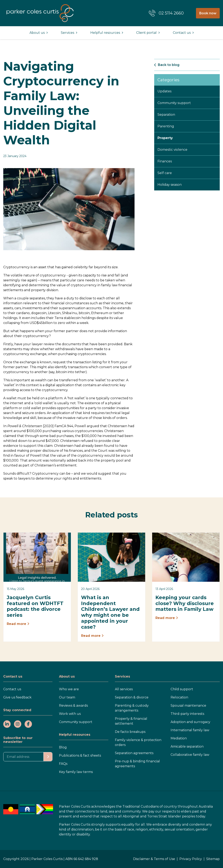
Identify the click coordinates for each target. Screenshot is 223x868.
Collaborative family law (190, 755)
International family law (190, 730)
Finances (165, 161)
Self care (165, 173)
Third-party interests (187, 714)
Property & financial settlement (131, 721)
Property (165, 138)
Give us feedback (17, 697)
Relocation (179, 697)
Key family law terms (76, 772)
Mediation (179, 738)
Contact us (12, 689)
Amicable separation (187, 746)
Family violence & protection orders (138, 742)
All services (124, 689)
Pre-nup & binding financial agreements (137, 764)
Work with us (70, 714)
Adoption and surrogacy (190, 722)
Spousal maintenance (188, 706)
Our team (67, 697)
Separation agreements (134, 753)
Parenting (166, 126)
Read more (18, 624)
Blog (63, 747)
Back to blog (167, 65)
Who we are (69, 689)
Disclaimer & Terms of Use (154, 859)
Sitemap (213, 859)
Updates (164, 91)
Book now (208, 13)
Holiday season (170, 185)
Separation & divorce (132, 697)
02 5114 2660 (171, 13)
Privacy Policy (191, 859)
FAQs (63, 764)
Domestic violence (172, 150)
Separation (166, 115)
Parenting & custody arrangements (132, 708)
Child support (182, 689)
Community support (174, 103)
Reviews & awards (73, 706)
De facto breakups (130, 732)
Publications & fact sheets (80, 755)
